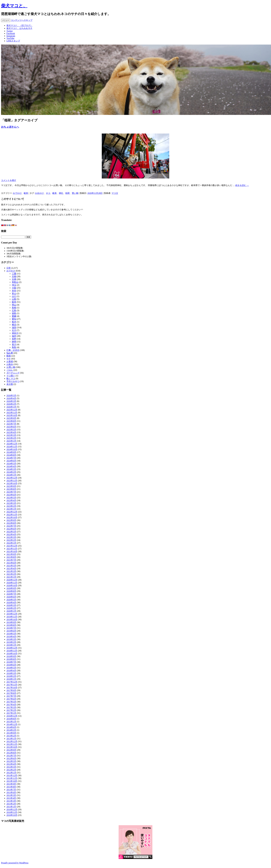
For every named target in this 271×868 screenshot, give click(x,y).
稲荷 (67, 193)
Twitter (10, 31)
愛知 (14, 319)
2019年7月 (11, 628)
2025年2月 (11, 438)
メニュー (6, 20)
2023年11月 (12, 481)
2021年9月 (11, 554)
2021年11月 (12, 549)
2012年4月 (11, 764)
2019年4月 (11, 637)
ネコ (48, 193)
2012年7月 (11, 756)
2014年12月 (12, 724)
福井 (14, 336)
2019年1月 (11, 645)
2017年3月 (11, 707)
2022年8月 (11, 523)
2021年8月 (11, 557)
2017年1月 (11, 713)
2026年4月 (11, 398)
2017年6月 (11, 699)
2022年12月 (12, 512)
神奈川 (15, 333)
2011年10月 (12, 781)
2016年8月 (11, 719)
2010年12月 (12, 809)
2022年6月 (11, 529)
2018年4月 (11, 671)
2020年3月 (11, 605)
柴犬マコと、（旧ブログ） (19, 25)
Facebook (11, 33)
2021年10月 (12, 551)
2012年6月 (11, 758)
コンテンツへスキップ (22, 20)
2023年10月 (12, 483)
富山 (14, 293)
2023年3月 (11, 503)
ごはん (10, 370)
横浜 (14, 325)
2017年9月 (11, 690)
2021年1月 (11, 577)
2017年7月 (11, 696)
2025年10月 (12, 415)
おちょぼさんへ (10, 127)
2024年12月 (12, 444)
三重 (14, 274)
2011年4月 (11, 798)
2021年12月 (12, 546)
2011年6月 (11, 792)
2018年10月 (12, 654)
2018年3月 (11, 673)
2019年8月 (11, 625)
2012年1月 (11, 773)
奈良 (14, 291)
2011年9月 (11, 784)
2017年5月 (11, 702)
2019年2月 (11, 642)
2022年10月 (12, 517)
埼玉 (14, 285)
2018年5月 (11, 668)
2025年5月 (11, 430)
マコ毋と (11, 376)
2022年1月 (11, 543)
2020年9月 (11, 588)
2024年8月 (11, 455)
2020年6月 (11, 597)
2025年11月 (12, 413)
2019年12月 (12, 614)
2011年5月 (11, 795)
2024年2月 (11, 472)
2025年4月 (11, 432)
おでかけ (17, 193)
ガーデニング (13, 373)
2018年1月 (11, 679)
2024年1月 (11, 475)
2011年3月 (11, 801)
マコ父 (115, 193)
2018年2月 (11, 676)
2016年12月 (12, 716)
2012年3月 (11, 767)
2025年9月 (11, 418)
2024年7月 (11, 458)
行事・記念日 (13, 350)
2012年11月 (12, 744)
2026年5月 (11, 396)
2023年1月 (11, 509)
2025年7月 (11, 424)
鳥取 (14, 347)
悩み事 (10, 353)
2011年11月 (12, 778)
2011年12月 (12, 775)
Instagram (11, 36)
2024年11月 (12, 447)
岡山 (14, 305)
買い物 (75, 193)
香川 (14, 344)
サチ (9, 359)
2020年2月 (11, 608)
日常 (9, 268)
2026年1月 (11, 407)
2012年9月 (11, 750)
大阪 (14, 288)
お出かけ (39, 193)
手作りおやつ (13, 381)
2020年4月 (11, 602)
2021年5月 (11, 566)
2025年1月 (11, 441)
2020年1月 (11, 611)
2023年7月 (11, 492)
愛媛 (14, 316)
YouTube (10, 38)
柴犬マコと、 (14, 6)
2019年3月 (11, 639)
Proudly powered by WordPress (15, 863)
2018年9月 (11, 656)
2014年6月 (11, 727)
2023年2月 (11, 506)
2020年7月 (11, 594)
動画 (9, 356)
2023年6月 (11, 495)
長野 (14, 339)
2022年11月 (12, 515)
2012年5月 (11, 761)
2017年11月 (12, 685)
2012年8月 (11, 753)
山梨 (14, 299)
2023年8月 (11, 489)
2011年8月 (11, 787)
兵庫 (14, 279)
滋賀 (14, 327)
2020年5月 (11, 600)
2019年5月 (11, 634)
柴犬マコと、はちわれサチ (19, 28)
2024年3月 (11, 469)
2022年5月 (11, 532)
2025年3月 (11, 435)
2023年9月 (11, 486)
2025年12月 (12, 410)
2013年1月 (11, 739)
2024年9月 (11, 452)
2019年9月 (11, 622)
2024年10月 (12, 449)
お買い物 (11, 367)
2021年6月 (11, 563)
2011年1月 (11, 807)
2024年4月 (11, 466)
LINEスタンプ (13, 41)
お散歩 (10, 364)
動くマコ (11, 379)
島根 (14, 308)
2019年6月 (11, 631)
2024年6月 (11, 461)
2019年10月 (12, 620)
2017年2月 (11, 710)
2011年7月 (11, 790)
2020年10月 (12, 585)
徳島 (14, 313)
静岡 (14, 342)
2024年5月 (11, 464)
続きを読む (242, 185)
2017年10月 (12, 688)
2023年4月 (11, 500)
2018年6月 (11, 665)
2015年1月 (11, 722)
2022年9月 (11, 520)
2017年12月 (12, 682)
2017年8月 (11, 693)
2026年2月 (11, 404)
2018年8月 (11, 659)
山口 (14, 296)
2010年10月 (12, 815)
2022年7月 (11, 526)
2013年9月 (11, 733)
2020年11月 (12, 583)
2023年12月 (12, 478)
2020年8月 (11, 591)
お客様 (10, 361)
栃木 (14, 322)
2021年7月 (11, 560)
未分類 (10, 384)
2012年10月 (12, 747)
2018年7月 (11, 662)
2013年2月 (11, 736)
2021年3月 (11, 571)
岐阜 (26, 193)
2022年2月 (11, 540)
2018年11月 (12, 651)
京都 (14, 276)
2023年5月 (11, 498)
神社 (61, 193)
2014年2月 (11, 730)
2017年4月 (11, 705)
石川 (14, 330)
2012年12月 (12, 741)
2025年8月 (11, 421)
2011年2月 (11, 804)
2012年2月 (11, 770)
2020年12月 (12, 580)
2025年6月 (11, 427)
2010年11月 (12, 812)
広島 (14, 310)
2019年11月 (12, 617)
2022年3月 (11, 537)
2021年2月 (11, 574)
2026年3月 (11, 401)
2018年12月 (12, 648)
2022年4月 (11, 534)
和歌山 (15, 282)
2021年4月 (11, 568)
